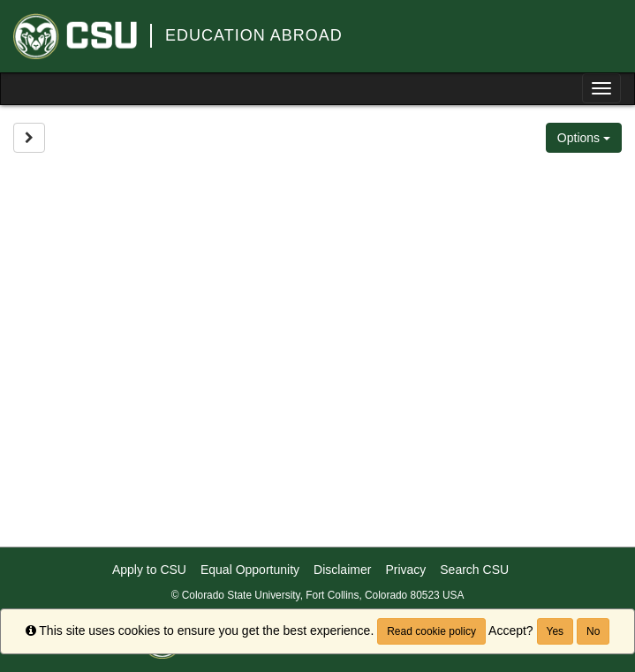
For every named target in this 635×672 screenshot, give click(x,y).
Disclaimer (342, 570)
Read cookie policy (431, 631)
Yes (556, 631)
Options (584, 138)
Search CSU (474, 570)
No (593, 631)
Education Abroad (254, 35)
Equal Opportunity (250, 570)
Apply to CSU (149, 570)
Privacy (405, 570)
